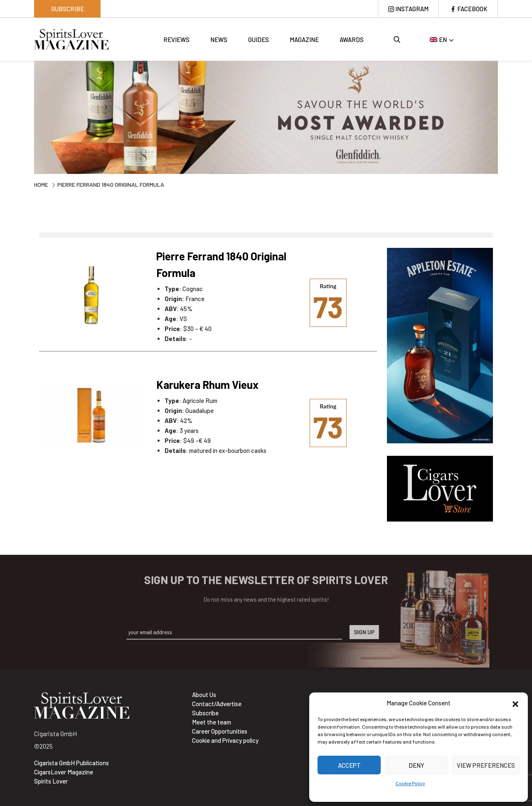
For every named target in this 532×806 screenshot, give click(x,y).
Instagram (412, 9)
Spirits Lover (51, 781)
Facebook (472, 9)
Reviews (176, 40)
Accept (349, 765)
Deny (416, 765)
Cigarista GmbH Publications (71, 763)
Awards (352, 40)
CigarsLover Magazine (64, 772)
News (219, 40)
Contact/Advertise (217, 704)
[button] (515, 703)
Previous (28, 116)
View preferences (486, 765)
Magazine (304, 40)
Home (41, 184)
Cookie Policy (410, 783)
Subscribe (68, 9)
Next (504, 116)
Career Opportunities (220, 731)
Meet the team (212, 722)
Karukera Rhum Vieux (207, 384)
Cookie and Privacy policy (225, 740)
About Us (204, 695)
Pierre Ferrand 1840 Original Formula (221, 264)
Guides (259, 40)
